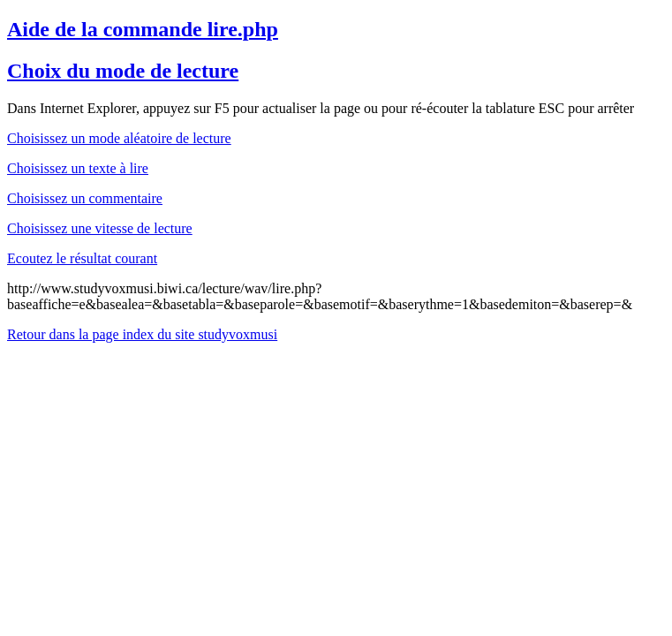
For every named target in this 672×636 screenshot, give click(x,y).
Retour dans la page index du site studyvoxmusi (142, 334)
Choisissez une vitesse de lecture (100, 228)
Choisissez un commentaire (85, 198)
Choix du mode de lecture (123, 71)
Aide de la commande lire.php (143, 29)
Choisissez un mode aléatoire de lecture (119, 138)
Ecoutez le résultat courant (82, 258)
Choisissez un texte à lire (78, 168)
